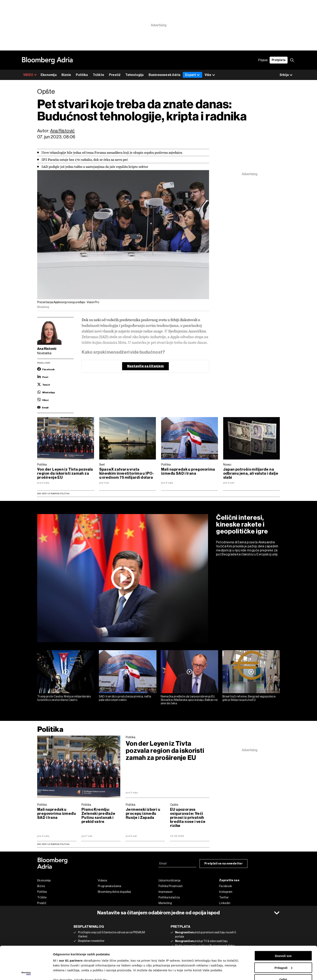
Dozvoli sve (283, 923)
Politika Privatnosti (171, 886)
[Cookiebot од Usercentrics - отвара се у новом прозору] (26, 972)
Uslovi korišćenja (169, 880)
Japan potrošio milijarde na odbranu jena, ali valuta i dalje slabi (251, 473)
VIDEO (30, 75)
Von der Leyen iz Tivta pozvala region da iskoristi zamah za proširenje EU (65, 473)
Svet (102, 465)
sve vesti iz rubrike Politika (53, 844)
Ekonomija (49, 75)
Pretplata (279, 60)
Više (210, 75)
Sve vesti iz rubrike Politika (53, 494)
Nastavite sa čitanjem (145, 366)
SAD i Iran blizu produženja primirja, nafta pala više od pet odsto (125, 698)
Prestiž (115, 75)
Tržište (98, 75)
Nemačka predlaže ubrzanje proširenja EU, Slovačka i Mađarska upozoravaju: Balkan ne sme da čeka (189, 700)
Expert (192, 75)
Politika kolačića (169, 897)
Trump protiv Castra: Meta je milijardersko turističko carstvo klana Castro (64, 698)
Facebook (226, 886)
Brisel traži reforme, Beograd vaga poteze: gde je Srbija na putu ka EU (249, 698)
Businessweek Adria (165, 75)
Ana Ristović (62, 131)
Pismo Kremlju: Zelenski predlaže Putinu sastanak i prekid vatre (98, 816)
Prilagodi (283, 935)
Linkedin (225, 903)
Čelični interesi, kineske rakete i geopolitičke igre (242, 524)
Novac (227, 465)
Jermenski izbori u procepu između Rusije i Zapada (143, 814)
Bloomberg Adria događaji (114, 892)
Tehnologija (134, 75)
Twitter (224, 897)
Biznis (66, 75)
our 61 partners (71, 927)
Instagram (226, 892)
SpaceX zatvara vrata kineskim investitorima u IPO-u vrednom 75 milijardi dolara (127, 473)
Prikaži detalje (63, 972)
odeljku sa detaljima (193, 963)
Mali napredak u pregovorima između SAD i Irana (188, 471)
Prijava (263, 60)
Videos (102, 880)
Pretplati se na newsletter (223, 864)
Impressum (166, 892)
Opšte (174, 805)
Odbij (283, 946)
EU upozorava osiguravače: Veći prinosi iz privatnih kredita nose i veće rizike (188, 818)
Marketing (165, 903)
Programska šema (110, 886)
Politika (82, 75)
